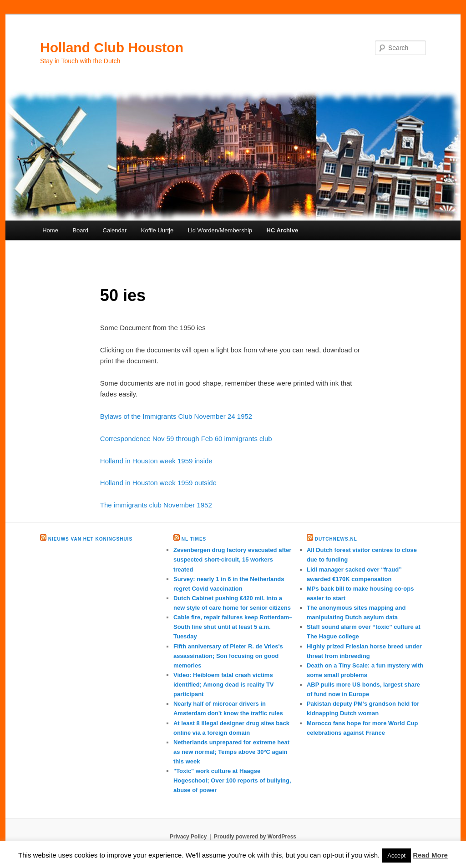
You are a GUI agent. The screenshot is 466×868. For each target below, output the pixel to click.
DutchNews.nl (336, 539)
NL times (194, 539)
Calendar (115, 230)
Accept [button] (396, 855)
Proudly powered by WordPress (255, 837)
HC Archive (283, 230)
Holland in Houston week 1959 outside (158, 483)
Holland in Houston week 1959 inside (156, 461)
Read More (430, 855)
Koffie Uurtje (157, 230)
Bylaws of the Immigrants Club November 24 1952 (176, 416)
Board (80, 230)
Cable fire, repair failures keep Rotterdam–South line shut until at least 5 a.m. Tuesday (233, 627)
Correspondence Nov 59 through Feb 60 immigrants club (186, 439)
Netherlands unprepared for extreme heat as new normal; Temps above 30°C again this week (231, 752)
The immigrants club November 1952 (156, 505)
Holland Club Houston (112, 48)
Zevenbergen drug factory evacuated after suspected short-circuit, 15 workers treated (232, 559)
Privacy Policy (188, 837)
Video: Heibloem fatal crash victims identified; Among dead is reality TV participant (224, 685)
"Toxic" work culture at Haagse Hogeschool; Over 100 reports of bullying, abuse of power (232, 780)
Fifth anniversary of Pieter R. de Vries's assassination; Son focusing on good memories (228, 656)
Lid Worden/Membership (220, 230)
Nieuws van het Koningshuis (90, 539)
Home (50, 230)
